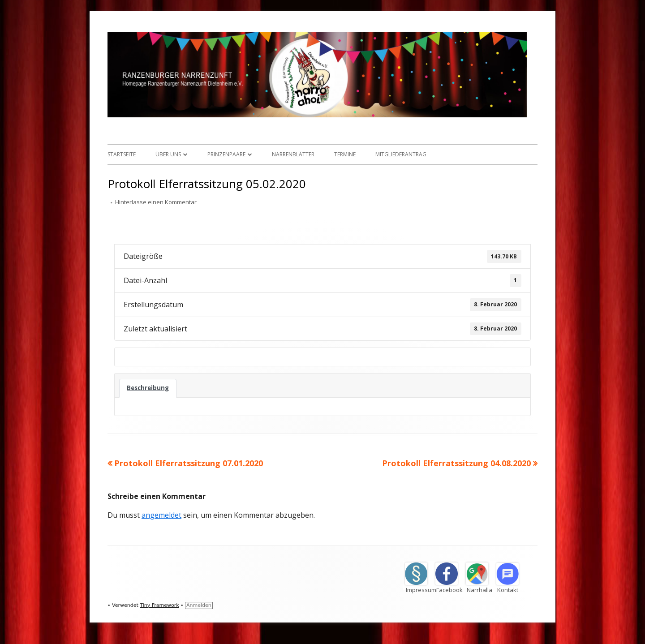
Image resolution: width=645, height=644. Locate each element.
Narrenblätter (293, 154)
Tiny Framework (159, 605)
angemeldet (161, 515)
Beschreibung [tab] (148, 388)
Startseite (122, 154)
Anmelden (199, 605)
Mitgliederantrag (401, 154)
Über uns (168, 154)
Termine (345, 154)
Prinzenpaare (226, 154)
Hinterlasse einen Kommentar (156, 202)
